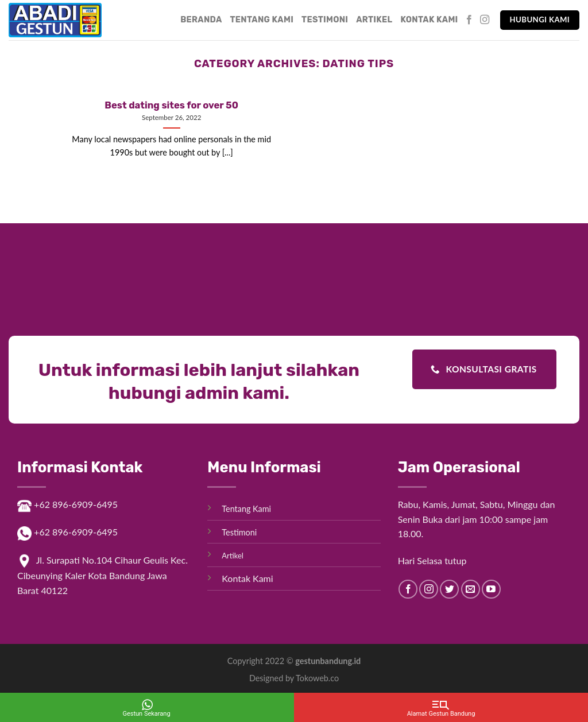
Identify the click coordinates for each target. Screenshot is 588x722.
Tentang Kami (262, 20)
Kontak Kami (429, 20)
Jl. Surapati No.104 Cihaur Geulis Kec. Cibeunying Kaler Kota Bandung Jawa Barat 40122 (102, 575)
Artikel (374, 20)
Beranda (201, 20)
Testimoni (325, 20)
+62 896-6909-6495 (67, 504)
